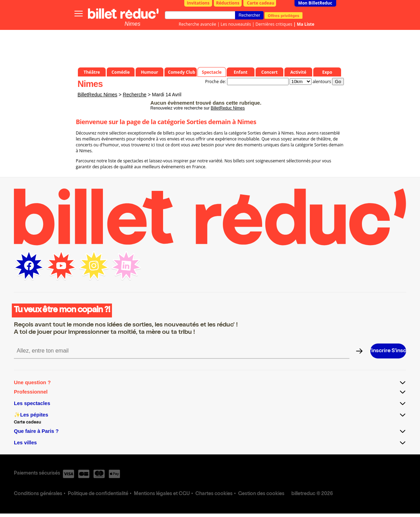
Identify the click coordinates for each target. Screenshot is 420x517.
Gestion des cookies (261, 494)
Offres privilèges (284, 15)
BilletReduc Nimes (97, 95)
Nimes (132, 24)
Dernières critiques (274, 24)
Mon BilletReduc (315, 3)
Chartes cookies (214, 494)
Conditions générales (38, 494)
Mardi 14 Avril (167, 95)
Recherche (135, 95)
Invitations (198, 3)
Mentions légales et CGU (162, 494)
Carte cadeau (261, 3)
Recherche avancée (197, 24)
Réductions (228, 3)
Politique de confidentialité (98, 494)
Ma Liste (306, 24)
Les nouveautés (236, 24)
